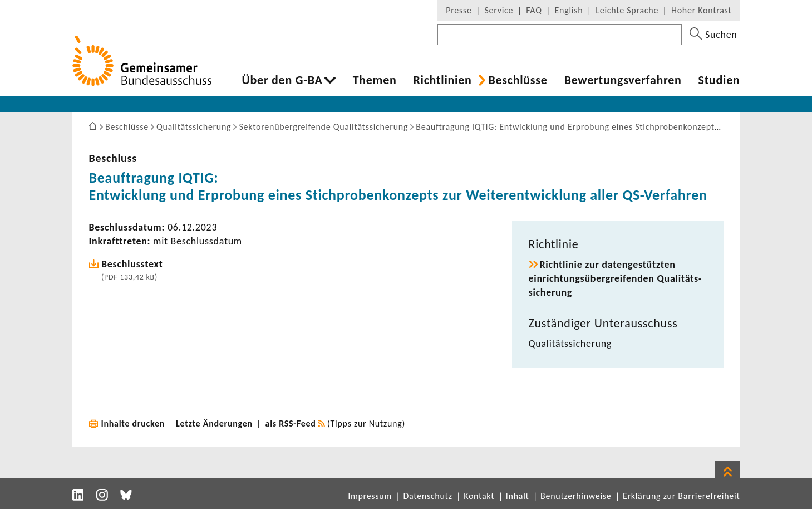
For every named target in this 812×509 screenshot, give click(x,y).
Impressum (370, 496)
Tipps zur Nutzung (366, 424)
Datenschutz (427, 496)
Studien (719, 80)
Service (499, 10)
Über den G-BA (282, 80)
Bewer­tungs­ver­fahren (623, 80)
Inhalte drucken (133, 424)
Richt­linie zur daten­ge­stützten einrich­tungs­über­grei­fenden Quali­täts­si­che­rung (615, 278)
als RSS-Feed (291, 424)
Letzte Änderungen (214, 424)
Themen (375, 80)
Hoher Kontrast (701, 10)
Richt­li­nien (442, 80)
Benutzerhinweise (576, 496)
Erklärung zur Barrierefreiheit (681, 496)
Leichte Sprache (627, 10)
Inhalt (518, 496)
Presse (459, 10)
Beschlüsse (518, 80)
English (569, 10)
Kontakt (479, 496)
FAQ (534, 10)
